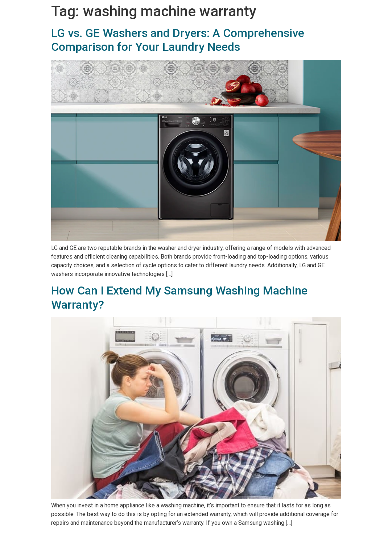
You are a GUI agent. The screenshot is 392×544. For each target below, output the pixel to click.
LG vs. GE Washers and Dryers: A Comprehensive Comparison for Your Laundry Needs (178, 40)
